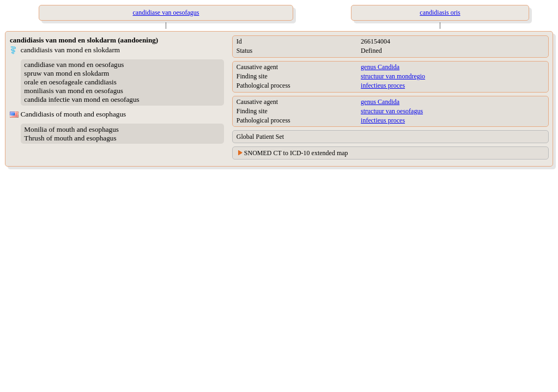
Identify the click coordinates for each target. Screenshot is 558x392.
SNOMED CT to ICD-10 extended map (296, 153)
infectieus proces (383, 85)
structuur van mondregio (393, 76)
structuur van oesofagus (392, 111)
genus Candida (380, 67)
